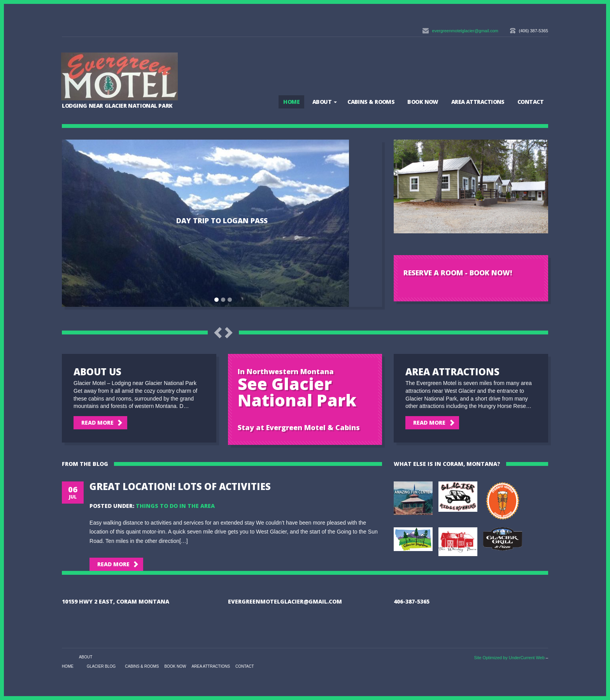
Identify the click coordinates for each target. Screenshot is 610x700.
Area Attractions (478, 102)
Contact (530, 102)
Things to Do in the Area (175, 506)
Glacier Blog (101, 666)
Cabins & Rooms (371, 102)
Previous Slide (218, 333)
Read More (97, 423)
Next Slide (229, 333)
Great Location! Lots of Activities (180, 486)
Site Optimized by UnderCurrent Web (509, 658)
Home (291, 102)
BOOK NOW (423, 102)
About (322, 102)
